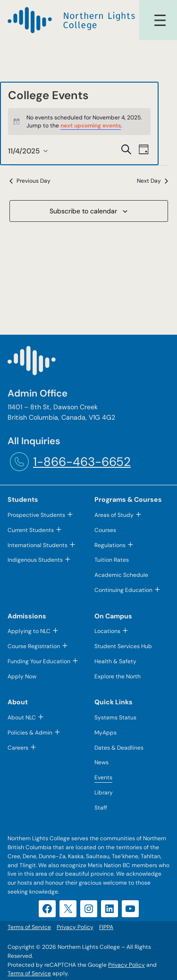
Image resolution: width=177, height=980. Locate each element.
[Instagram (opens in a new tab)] (89, 909)
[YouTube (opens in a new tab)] (130, 909)
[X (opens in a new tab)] (68, 909)
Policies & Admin (30, 733)
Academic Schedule (121, 575)
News (101, 762)
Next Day (152, 181)
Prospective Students (36, 515)
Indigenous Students (35, 560)
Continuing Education (123, 590)
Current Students (31, 530)
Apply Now (22, 676)
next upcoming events (91, 126)
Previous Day (30, 181)
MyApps (105, 733)
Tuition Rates (112, 560)
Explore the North (118, 676)
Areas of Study (114, 515)
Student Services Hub (123, 646)
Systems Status (115, 718)
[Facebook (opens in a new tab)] (47, 909)
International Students (38, 545)
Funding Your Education (39, 661)
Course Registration (34, 646)
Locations (107, 631)
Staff (101, 808)
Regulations (110, 545)
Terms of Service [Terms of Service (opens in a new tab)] (29, 973)
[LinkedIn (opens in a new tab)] (110, 909)
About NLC (22, 718)
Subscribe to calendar (83, 211)
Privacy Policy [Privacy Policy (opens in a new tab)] (126, 965)
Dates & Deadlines (119, 748)
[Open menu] (160, 20)
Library (104, 793)
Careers (18, 748)
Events (103, 777)
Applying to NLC (29, 631)
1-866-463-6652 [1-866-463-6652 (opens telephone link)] (82, 462)
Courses (105, 530)
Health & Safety (115, 661)
